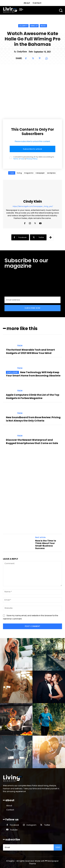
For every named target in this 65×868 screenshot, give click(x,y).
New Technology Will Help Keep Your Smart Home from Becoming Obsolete (33, 374)
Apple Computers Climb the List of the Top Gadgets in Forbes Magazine (33, 396)
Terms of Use (19, 159)
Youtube (14, 830)
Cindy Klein (22, 52)
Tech (20, 346)
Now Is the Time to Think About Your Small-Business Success (46, 544)
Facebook (14, 825)
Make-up (34, 26)
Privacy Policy (32, 159)
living (19, 173)
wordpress (51, 173)
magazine (29, 173)
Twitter (47, 825)
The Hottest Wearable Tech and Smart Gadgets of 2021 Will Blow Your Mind (30, 351)
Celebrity (23, 26)
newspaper (40, 173)
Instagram (31, 825)
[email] (32, 300)
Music (43, 26)
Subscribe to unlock (32, 149)
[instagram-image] (16, 654)
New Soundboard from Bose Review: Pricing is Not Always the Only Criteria (33, 419)
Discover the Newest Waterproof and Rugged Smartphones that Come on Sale (32, 442)
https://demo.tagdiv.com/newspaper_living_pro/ (33, 206)
